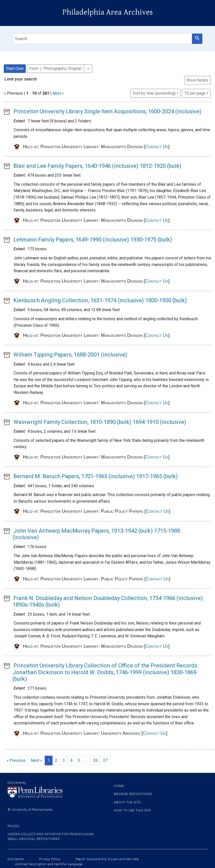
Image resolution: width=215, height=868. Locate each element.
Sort (154, 93)
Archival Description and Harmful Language (49, 864)
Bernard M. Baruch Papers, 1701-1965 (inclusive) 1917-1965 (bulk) (96, 476)
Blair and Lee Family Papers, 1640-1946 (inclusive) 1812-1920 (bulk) (97, 166)
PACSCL (14, 826)
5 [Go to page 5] (79, 760)
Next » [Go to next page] (37, 760)
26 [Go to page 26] (95, 760)
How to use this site (133, 810)
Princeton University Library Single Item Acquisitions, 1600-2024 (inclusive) (107, 111)
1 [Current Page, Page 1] (49, 760)
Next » (58, 93)
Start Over (15, 69)
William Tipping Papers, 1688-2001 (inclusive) (70, 355)
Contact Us (157, 147)
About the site (127, 802)
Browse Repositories (133, 794)
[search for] (102, 39)
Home (119, 786)
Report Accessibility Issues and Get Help (107, 859)
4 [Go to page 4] (71, 760)
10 (195, 93)
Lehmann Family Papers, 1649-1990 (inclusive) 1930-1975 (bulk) (93, 240)
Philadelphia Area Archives (108, 12)
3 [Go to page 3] (64, 760)
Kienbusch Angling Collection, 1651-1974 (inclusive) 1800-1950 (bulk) (100, 300)
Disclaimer (16, 859)
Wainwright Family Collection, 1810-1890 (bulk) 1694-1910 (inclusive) (100, 422)
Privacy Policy (50, 859)
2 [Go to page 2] (56, 760)
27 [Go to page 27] (105, 760)
